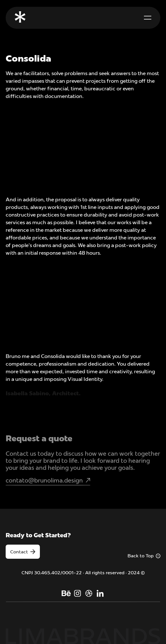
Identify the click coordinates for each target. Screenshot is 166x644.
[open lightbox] (83, 117)
